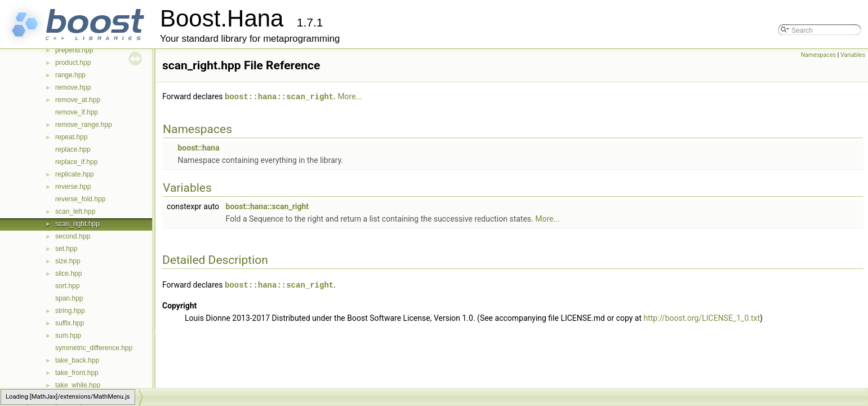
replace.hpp (73, 149)
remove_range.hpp (84, 125)
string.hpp (70, 311)
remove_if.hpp (77, 112)
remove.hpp (73, 87)
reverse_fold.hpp (80, 199)
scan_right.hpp (77, 224)
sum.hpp (68, 336)
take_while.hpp (78, 385)
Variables (853, 55)
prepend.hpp (74, 50)
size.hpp (68, 261)
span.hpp (69, 298)
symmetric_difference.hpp (94, 348)
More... (350, 96)
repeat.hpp (71, 137)
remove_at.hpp (78, 100)
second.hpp (73, 236)
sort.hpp (67, 286)
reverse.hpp (73, 187)
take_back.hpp (77, 360)
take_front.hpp (77, 373)
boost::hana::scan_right (279, 96)
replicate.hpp (75, 174)
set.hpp (66, 249)
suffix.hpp (70, 323)
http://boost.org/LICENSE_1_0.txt (702, 317)
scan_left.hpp (75, 211)
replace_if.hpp (76, 162)
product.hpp (73, 63)
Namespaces (818, 55)
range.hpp (70, 75)
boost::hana (198, 147)
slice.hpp (68, 273)
